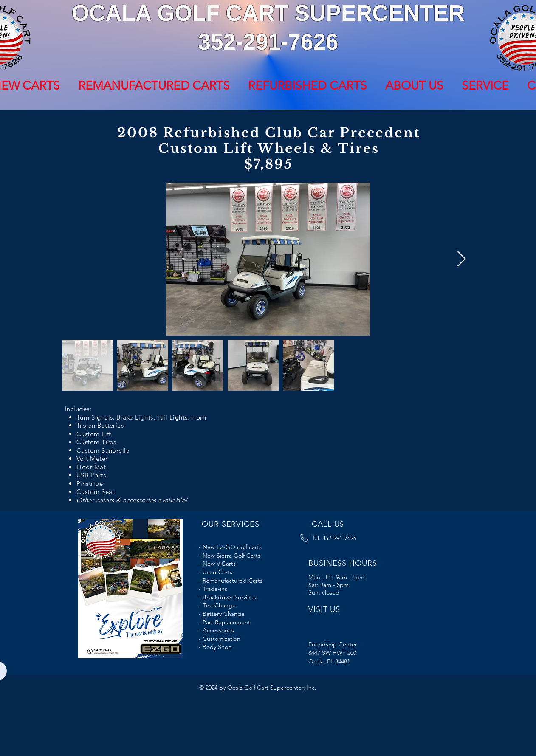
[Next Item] (461, 259)
